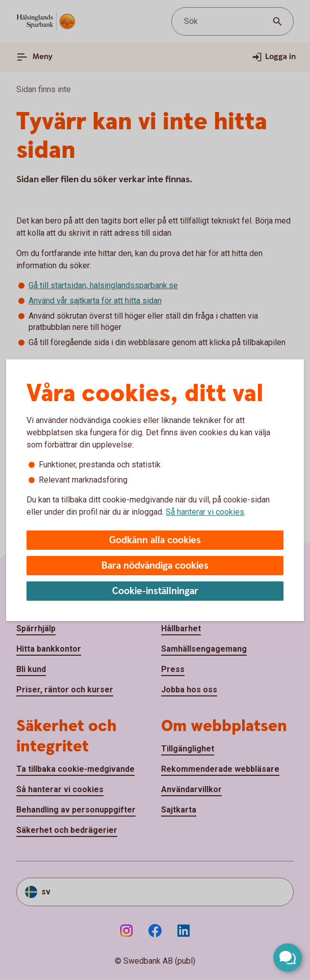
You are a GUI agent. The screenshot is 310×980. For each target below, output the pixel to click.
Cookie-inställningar (155, 591)
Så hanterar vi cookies (205, 512)
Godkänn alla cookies (155, 540)
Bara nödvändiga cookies (155, 566)
